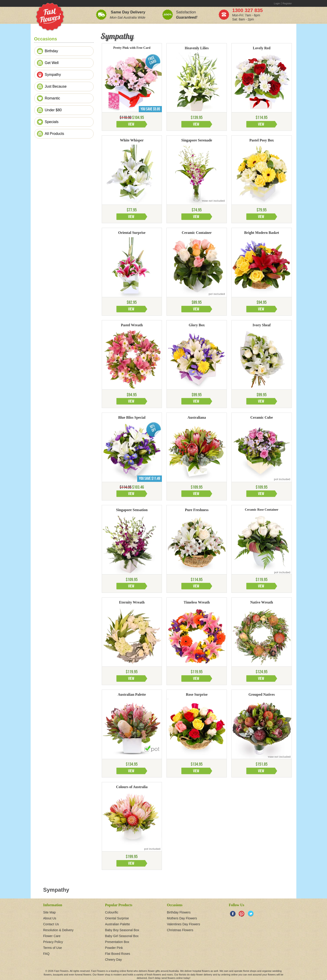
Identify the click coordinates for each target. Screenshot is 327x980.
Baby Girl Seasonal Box (122, 936)
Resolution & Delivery (58, 930)
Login (277, 3)
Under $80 (53, 110)
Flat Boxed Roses (118, 954)
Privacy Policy (53, 942)
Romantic (52, 98)
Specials (52, 122)
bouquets (58, 975)
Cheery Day (114, 960)
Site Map (49, 912)
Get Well (52, 63)
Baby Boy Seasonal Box (122, 930)
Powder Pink (114, 948)
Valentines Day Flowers (183, 924)
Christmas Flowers (180, 930)
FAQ (46, 954)
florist (130, 971)
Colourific (112, 912)
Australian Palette (118, 924)
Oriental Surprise (117, 918)
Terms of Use (52, 948)
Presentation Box (117, 942)
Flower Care (52, 936)
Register (287, 3)
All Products (54, 134)
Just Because (56, 86)
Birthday (51, 51)
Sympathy (53, 75)
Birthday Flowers (179, 912)
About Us (50, 918)
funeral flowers (83, 975)
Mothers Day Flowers (182, 918)
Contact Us (51, 924)
